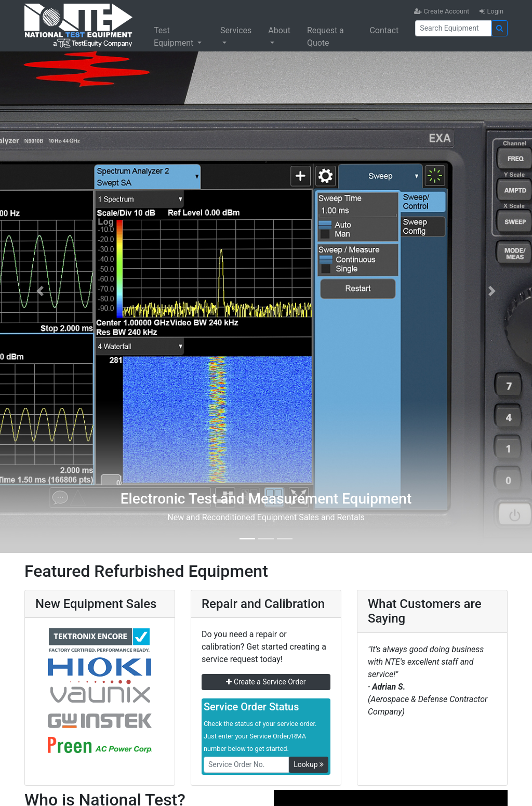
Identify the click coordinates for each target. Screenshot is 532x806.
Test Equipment (175, 37)
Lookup (309, 764)
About (279, 30)
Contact (384, 30)
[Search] (453, 28)
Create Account (442, 11)
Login (491, 11)
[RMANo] (246, 765)
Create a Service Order (266, 682)
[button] (40, 291)
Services (236, 30)
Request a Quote (325, 37)
